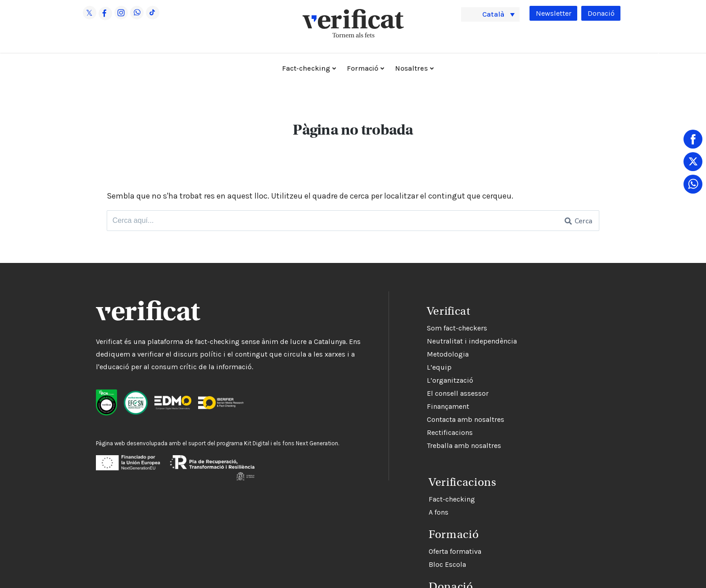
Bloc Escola (391, 561)
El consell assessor (403, 394)
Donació (600, 14)
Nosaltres (411, 68)
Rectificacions (395, 433)
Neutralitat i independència (417, 341)
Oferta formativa (399, 548)
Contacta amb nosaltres (411, 420)
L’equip (385, 368)
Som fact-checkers (403, 328)
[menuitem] (490, 14)
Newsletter (550, 14)
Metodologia (393, 355)
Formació (362, 68)
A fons (382, 509)
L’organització (396, 381)
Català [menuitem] (495, 14)
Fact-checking (306, 68)
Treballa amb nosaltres (410, 446)
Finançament (394, 407)
